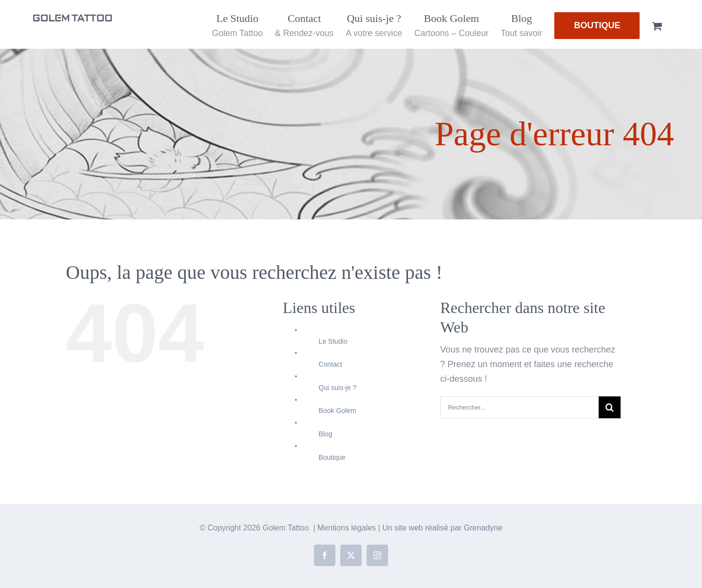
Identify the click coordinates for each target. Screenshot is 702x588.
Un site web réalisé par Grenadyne (442, 528)
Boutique (332, 457)
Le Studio (333, 341)
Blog (326, 434)
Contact (331, 364)
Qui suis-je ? (338, 388)
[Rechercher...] (519, 407)
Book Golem (338, 411)
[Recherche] (610, 407)
